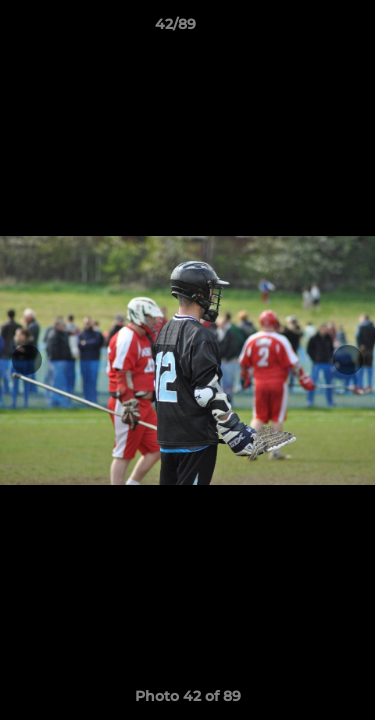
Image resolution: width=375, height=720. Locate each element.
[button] (303, 29)
